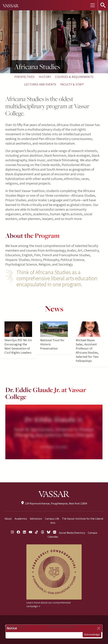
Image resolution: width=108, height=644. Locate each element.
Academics (21, 519)
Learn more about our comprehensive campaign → (49, 604)
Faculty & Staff (72, 85)
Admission (36, 519)
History (45, 77)
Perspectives (25, 77)
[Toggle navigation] (92, 5)
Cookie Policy (36, 627)
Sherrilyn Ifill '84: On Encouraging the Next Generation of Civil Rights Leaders (18, 347)
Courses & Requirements (74, 77)
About (8, 519)
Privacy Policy (86, 627)
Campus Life (52, 519)
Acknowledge (92, 635)
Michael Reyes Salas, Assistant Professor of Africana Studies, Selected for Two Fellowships (87, 351)
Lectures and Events (40, 85)
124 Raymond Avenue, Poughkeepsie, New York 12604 (54, 504)
